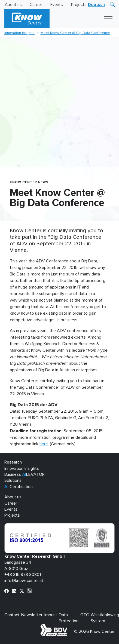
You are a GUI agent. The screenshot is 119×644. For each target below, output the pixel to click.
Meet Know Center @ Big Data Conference (75, 33)
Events (57, 5)
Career (36, 5)
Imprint (51, 615)
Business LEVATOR (25, 474)
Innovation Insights (19, 33)
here (44, 444)
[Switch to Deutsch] (96, 5)
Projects (79, 5)
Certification (19, 487)
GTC (85, 615)
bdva (68, 627)
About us (13, 5)
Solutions (13, 480)
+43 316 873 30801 (23, 575)
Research (13, 462)
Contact (12, 615)
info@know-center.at (24, 581)
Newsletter (32, 615)
